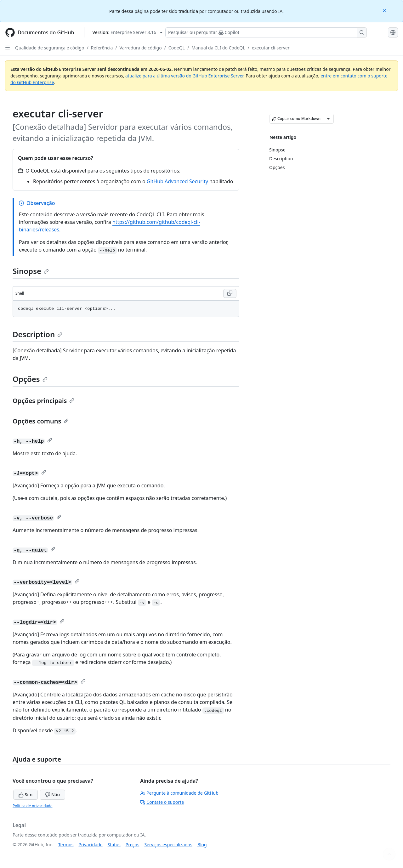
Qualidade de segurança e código (50, 48)
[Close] (385, 10)
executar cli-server (271, 48)
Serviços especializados (168, 845)
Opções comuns (41, 421)
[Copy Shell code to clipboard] (230, 293)
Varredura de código (141, 48)
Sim (26, 794)
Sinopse (31, 271)
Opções (30, 379)
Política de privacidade (32, 806)
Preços (133, 845)
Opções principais (43, 401)
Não (52, 794)
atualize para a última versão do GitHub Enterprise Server (184, 76)
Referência (102, 48)
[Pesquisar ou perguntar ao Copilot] (266, 32)
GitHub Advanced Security (177, 181)
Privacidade (91, 845)
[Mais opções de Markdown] (328, 119)
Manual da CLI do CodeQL (218, 48)
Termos (66, 845)
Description (37, 334)
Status (114, 845)
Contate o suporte (162, 802)
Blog (202, 845)
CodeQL (177, 48)
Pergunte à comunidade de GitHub (179, 793)
